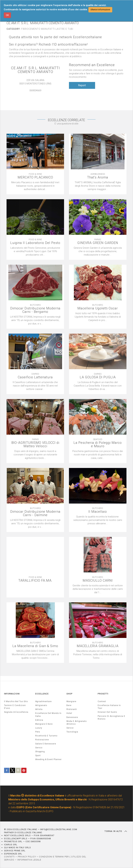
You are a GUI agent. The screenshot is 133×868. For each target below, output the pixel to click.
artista (39, 709)
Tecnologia (72, 732)
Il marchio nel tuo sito (16, 701)
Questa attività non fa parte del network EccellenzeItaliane (55, 37)
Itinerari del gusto (107, 712)
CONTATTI (9, 857)
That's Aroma (98, 177)
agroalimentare (43, 701)
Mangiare (71, 701)
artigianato (41, 705)
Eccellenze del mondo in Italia (48, 715)
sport (38, 755)
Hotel (69, 713)
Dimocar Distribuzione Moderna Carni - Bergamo (35, 310)
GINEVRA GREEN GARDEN (98, 243)
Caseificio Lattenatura (35, 377)
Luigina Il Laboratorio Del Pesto (35, 243)
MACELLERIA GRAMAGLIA (98, 646)
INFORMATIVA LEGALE (29, 860)
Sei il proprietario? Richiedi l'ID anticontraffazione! (48, 44)
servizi (39, 748)
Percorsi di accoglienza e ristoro (111, 718)
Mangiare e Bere (44, 724)
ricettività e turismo (46, 736)
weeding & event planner (48, 759)
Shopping (40, 752)
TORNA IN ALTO (116, 831)
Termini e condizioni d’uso (15, 707)
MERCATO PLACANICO (35, 177)
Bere (69, 705)
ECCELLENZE (42, 694)
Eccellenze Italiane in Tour (109, 707)
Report (82, 85)
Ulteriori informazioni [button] (100, 10)
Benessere (72, 717)
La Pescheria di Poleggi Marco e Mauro (98, 444)
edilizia (39, 720)
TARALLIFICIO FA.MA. (35, 581)
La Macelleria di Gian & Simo (35, 646)
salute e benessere (46, 744)
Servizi (70, 728)
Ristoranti (72, 709)
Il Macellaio (98, 512)
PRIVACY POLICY (27, 857)
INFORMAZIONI (12, 694)
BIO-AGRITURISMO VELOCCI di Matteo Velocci (35, 444)
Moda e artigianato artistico (77, 723)
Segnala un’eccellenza (16, 712)
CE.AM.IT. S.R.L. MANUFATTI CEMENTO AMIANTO (35, 70)
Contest (102, 701)
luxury (39, 728)
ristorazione (42, 740)
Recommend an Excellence (92, 65)
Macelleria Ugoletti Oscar (98, 308)
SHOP (70, 694)
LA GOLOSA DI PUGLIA (98, 377)
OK (7, 15)
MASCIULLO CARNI (98, 581)
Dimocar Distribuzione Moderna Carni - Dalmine (35, 513)
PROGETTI (103, 694)
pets (38, 732)
